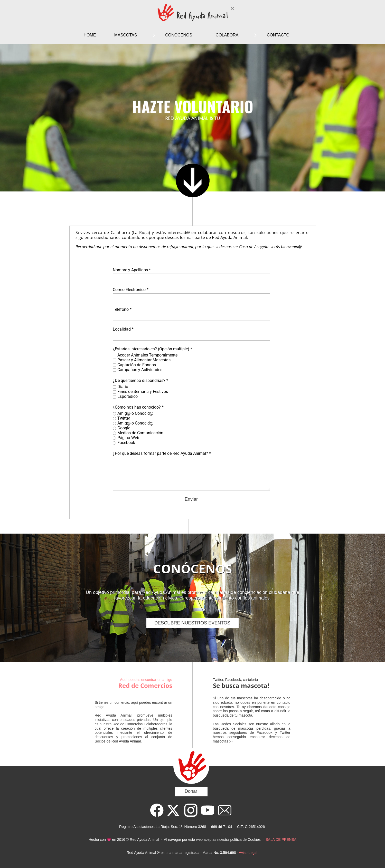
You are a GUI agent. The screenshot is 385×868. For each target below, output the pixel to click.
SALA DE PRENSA (281, 840)
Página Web (128, 438)
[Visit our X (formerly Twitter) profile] (174, 810)
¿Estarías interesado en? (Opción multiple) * (152, 349)
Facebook (126, 443)
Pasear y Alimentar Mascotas (144, 360)
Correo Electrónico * (131, 290)
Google (124, 428)
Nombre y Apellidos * (132, 270)
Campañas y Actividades (140, 370)
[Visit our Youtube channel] (208, 810)
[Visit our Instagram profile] (191, 810)
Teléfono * (122, 309)
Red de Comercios (145, 685)
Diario (123, 387)
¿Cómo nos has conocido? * (138, 407)
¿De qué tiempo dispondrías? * (140, 380)
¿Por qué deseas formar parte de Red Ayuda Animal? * (162, 453)
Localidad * (123, 329)
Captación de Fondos (137, 365)
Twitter (124, 418)
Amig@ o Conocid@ (135, 413)
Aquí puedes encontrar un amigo (146, 680)
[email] (225, 810)
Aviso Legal (248, 853)
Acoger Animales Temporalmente (147, 355)
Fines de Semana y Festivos (143, 392)
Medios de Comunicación (140, 433)
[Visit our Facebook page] (157, 810)
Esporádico (128, 396)
